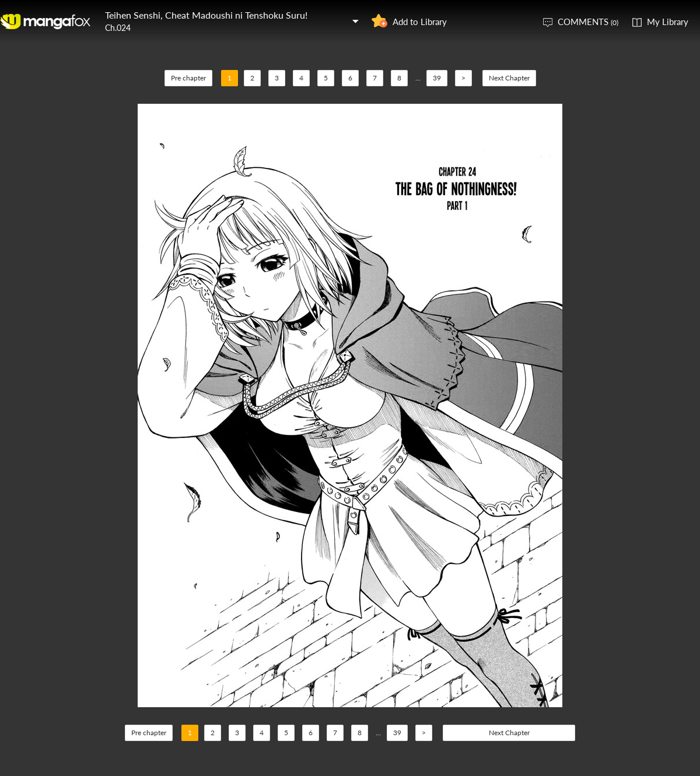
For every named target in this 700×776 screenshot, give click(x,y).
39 (437, 78)
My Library (668, 22)
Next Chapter (509, 78)
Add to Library (420, 22)
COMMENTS (588, 22)
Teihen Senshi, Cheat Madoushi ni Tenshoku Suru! (206, 15)
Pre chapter (188, 78)
